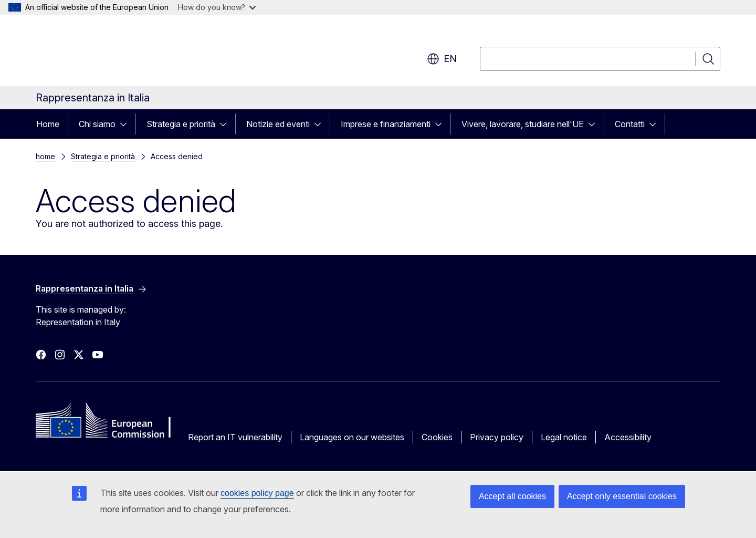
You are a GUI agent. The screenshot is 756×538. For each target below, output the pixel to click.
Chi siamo (97, 124)
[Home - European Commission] (120, 53)
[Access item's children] (127, 124)
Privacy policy (497, 437)
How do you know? (217, 7)
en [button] (442, 59)
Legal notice (564, 437)
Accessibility (628, 437)
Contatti (630, 124)
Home (48, 124)
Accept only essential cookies (622, 496)
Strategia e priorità (181, 124)
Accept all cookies (512, 496)
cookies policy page (257, 493)
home (45, 156)
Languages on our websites (352, 437)
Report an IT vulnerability (235, 437)
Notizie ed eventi (278, 124)
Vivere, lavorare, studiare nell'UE (523, 124)
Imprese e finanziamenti (386, 124)
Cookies (437, 437)
